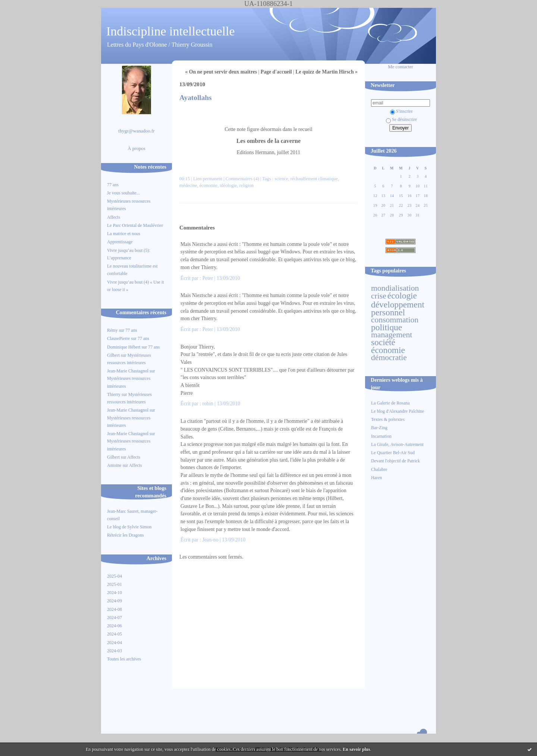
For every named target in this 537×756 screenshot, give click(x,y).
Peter (208, 278)
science (281, 179)
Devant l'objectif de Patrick (395, 461)
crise (379, 296)
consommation (395, 320)
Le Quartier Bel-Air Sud (393, 453)
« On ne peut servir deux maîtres (221, 72)
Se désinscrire (401, 119)
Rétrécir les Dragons (125, 535)
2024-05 (114, 634)
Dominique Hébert (124, 347)
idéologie (228, 185)
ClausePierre (118, 338)
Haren (376, 478)
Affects (114, 217)
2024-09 (114, 601)
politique (387, 327)
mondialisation (395, 288)
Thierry (114, 394)
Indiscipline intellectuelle (171, 31)
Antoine (114, 465)
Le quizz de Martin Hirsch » (326, 72)
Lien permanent (208, 179)
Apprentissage (120, 242)
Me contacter (401, 67)
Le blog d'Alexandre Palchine (398, 411)
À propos (136, 149)
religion (247, 185)
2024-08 (114, 609)
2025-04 (114, 576)
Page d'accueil (276, 72)
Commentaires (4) (242, 179)
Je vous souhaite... (123, 193)
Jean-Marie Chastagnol (128, 371)
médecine (188, 185)
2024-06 (114, 626)
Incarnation (381, 436)
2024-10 (114, 593)
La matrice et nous (124, 234)
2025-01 (114, 584)
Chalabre (379, 469)
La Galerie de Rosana (390, 403)
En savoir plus (356, 749)
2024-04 (114, 643)
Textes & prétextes (388, 419)
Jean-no (211, 540)
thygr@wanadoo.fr (136, 131)
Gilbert (113, 355)
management (392, 335)
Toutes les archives (124, 659)
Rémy (112, 330)
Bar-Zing (379, 428)
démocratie (389, 357)
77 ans (113, 185)
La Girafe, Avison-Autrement (397, 444)
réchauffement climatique (314, 179)
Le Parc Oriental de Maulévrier (136, 225)
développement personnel (398, 308)
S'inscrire (401, 111)
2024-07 (114, 618)
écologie (402, 296)
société (383, 342)
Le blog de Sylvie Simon (129, 527)
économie (388, 350)
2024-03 (114, 651)
